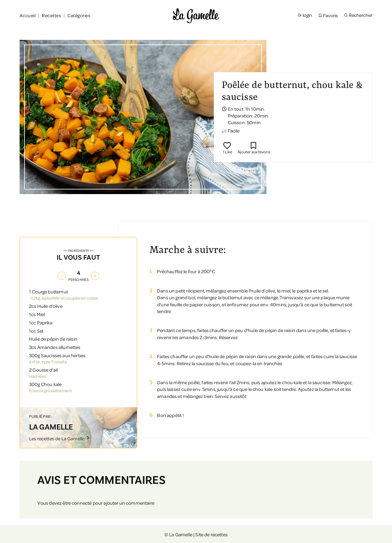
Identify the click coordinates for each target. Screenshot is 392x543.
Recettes (51, 15)
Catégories (79, 15)
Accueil (28, 15)
